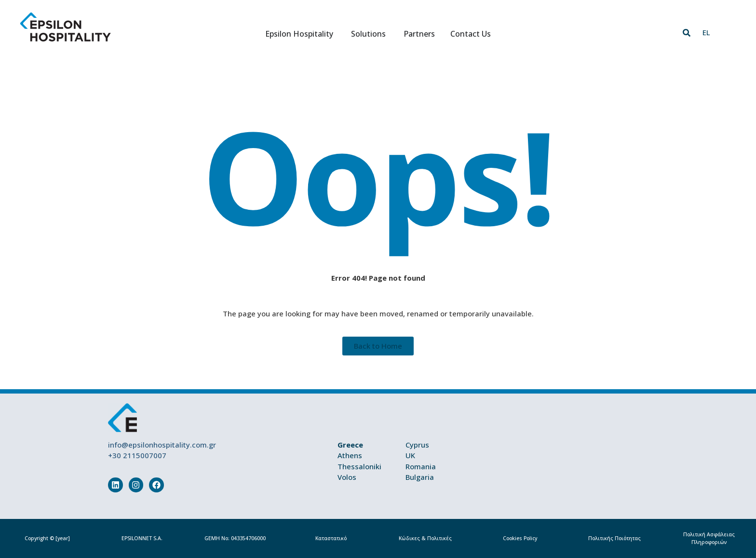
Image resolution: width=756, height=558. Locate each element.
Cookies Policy (520, 538)
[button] (687, 33)
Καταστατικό (331, 538)
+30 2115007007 (137, 455)
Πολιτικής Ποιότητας (614, 538)
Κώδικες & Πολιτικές (425, 538)
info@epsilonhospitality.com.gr (162, 445)
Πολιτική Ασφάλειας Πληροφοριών (709, 538)
